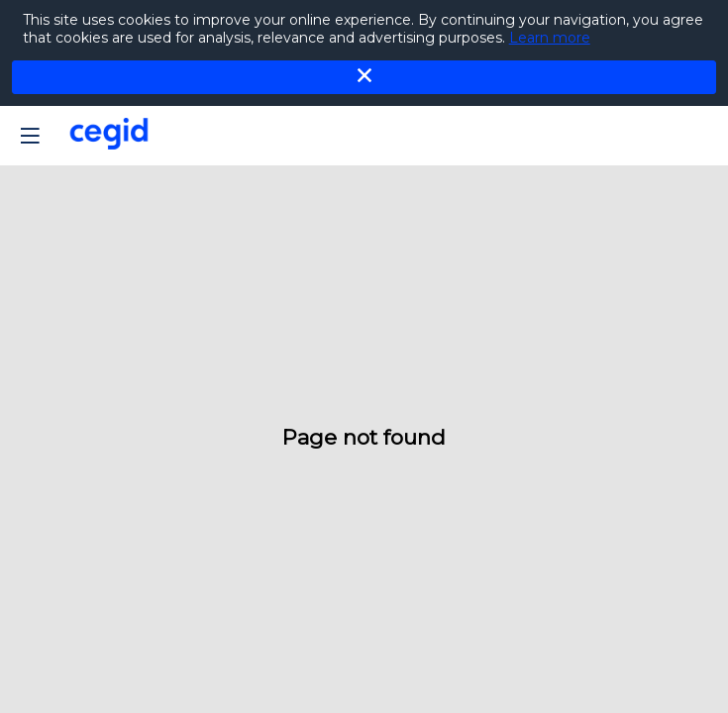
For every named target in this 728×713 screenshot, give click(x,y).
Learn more (550, 38)
